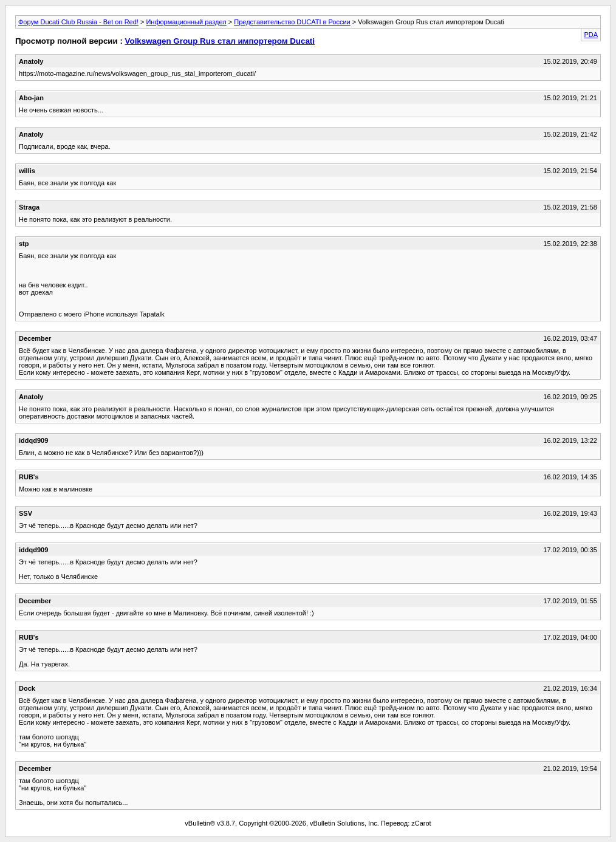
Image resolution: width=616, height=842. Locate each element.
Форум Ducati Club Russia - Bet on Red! (78, 22)
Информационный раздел (186, 22)
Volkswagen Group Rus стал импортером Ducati (220, 41)
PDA (591, 35)
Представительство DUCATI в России (292, 22)
